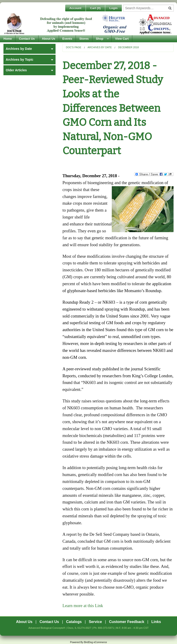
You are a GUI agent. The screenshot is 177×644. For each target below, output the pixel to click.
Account (75, 8)
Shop (100, 39)
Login (114, 8)
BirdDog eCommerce (95, 642)
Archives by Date (100, 47)
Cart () (95, 8)
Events (67, 39)
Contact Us (27, 39)
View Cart (122, 39)
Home (8, 39)
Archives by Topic (20, 60)
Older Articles (16, 70)
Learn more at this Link (83, 606)
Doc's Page (74, 47)
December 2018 (128, 47)
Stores (84, 39)
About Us (49, 39)
